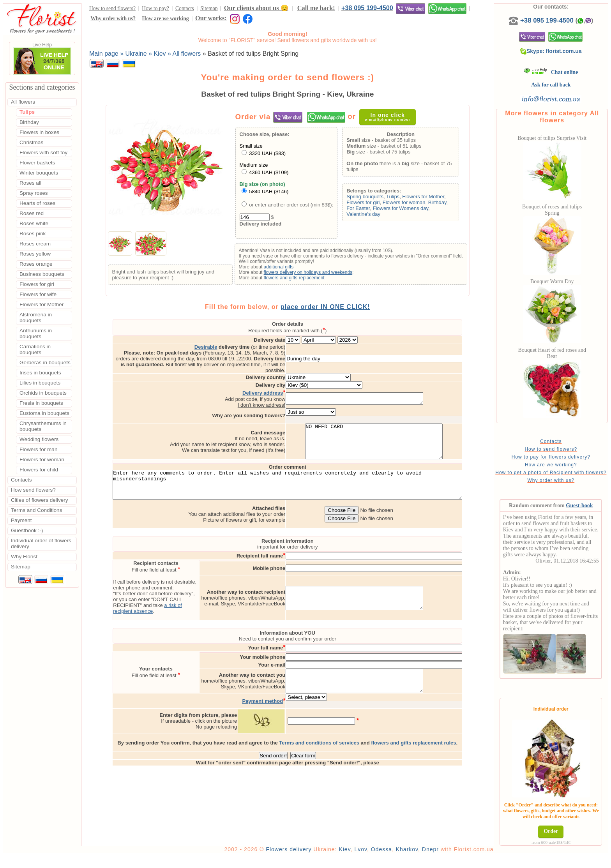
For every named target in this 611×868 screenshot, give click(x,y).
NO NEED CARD (398, 439)
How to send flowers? (112, 8)
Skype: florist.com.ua (553, 51)
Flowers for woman (406, 202)
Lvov (365, 861)
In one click (390, 117)
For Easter (360, 208)
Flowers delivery (293, 861)
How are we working (165, 19)
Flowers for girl (365, 202)
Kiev (349, 861)
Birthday (439, 202)
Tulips (395, 197)
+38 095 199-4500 (367, 8)
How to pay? (155, 8)
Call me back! (316, 8)
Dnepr (435, 861)
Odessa (386, 861)
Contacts (185, 8)
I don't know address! (285, 399)
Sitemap (209, 8)
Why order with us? (113, 19)
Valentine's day (366, 214)
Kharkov (411, 861)
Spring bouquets (367, 197)
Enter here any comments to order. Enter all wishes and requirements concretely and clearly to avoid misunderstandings (290, 489)
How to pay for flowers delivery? (553, 457)
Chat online (553, 72)
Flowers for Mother (426, 197)
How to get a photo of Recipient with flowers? (553, 475)
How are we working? (553, 465)
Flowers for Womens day (403, 208)
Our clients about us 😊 (256, 8)
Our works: (211, 18)
